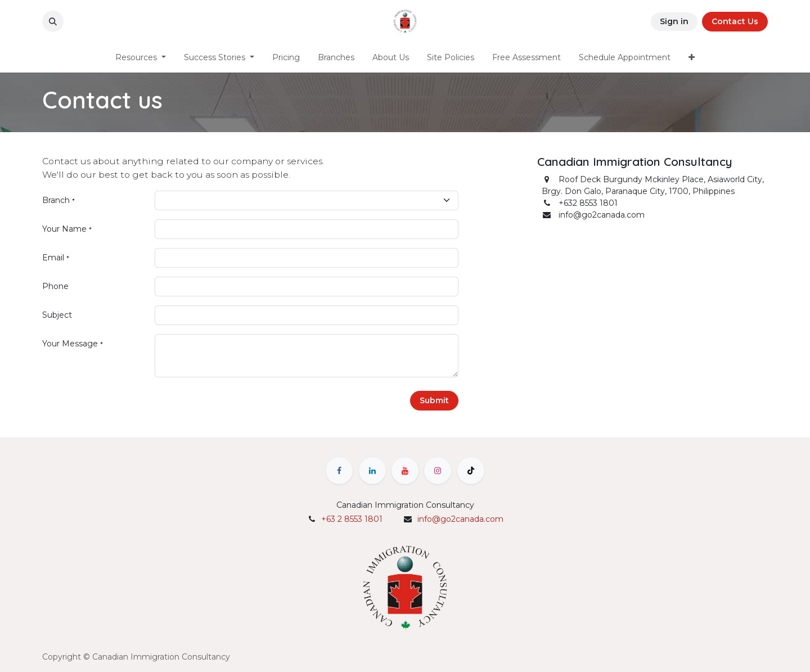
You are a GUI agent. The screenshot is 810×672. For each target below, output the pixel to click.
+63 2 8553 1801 (352, 519)
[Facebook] (339, 471)
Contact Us (735, 21)
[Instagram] (438, 471)
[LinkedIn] (372, 471)
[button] (53, 21)
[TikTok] (471, 471)
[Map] (652, 321)
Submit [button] (434, 400)
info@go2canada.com (460, 519)
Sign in (674, 21)
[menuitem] (141, 58)
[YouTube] (405, 471)
